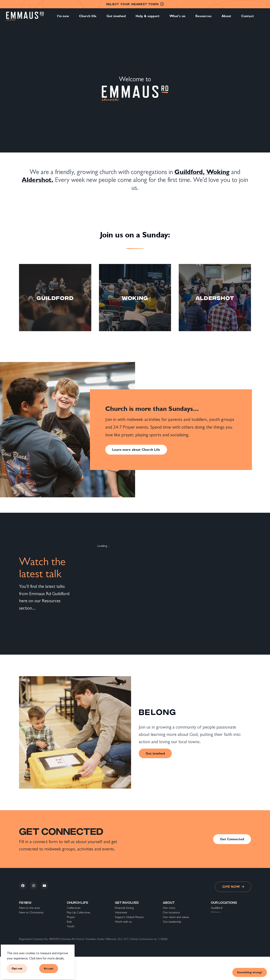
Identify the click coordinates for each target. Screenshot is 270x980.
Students (72, 931)
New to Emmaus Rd (31, 917)
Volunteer (121, 912)
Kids (69, 922)
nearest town (135, 4)
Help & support (148, 18)
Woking (216, 912)
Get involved (116, 18)
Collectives (74, 908)
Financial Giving (124, 908)
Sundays (72, 935)
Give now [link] (233, 887)
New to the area (29, 908)
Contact (248, 18)
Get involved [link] (155, 753)
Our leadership (172, 922)
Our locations (171, 912)
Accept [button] (49, 968)
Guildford (217, 908)
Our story (169, 908)
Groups (72, 940)
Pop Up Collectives (79, 912)
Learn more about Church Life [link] (136, 450)
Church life (88, 18)
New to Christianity (31, 912)
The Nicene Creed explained (181, 940)
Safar (70, 949)
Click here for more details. (47, 958)
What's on (177, 18)
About (226, 18)
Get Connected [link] (232, 839)
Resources (204, 18)
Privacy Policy (171, 935)
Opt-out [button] (17, 968)
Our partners (171, 926)
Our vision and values (176, 917)
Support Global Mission (129, 917)
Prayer (71, 917)
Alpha (70, 945)
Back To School (124, 940)
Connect (25, 922)
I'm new (63, 18)
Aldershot (217, 917)
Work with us (123, 922)
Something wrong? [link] (250, 972)
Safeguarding (170, 931)
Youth (71, 926)
